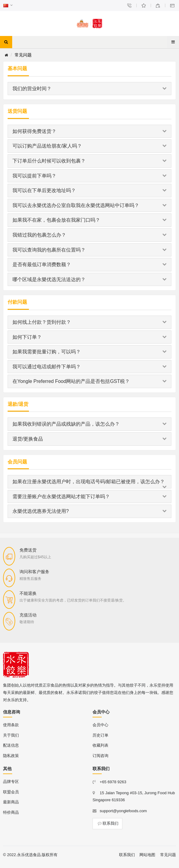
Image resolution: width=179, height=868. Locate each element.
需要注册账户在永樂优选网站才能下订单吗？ (89, 497)
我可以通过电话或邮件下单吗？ (89, 367)
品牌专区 (11, 782)
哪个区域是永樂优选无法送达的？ (89, 279)
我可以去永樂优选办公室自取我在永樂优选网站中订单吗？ (89, 205)
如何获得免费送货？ (89, 131)
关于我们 (11, 735)
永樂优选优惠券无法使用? (89, 511)
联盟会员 (11, 792)
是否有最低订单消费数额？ (89, 264)
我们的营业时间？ (89, 89)
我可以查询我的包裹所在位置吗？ (89, 250)
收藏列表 (100, 745)
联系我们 (107, 823)
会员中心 (100, 725)
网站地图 (147, 855)
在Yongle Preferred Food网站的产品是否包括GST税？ (89, 381)
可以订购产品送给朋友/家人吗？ (89, 146)
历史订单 (100, 735)
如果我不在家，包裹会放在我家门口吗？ (89, 220)
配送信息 (11, 745)
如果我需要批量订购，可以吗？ (89, 352)
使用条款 (11, 725)
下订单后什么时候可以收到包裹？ (89, 161)
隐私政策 (11, 756)
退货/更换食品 (89, 439)
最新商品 (11, 802)
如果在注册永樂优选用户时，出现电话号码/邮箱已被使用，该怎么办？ (89, 484)
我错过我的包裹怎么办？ (89, 235)
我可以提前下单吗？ (89, 176)
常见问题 (168, 855)
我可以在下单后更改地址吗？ (89, 190)
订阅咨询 (100, 756)
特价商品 (11, 812)
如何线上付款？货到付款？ (89, 322)
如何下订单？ (89, 337)
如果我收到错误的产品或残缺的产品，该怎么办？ (89, 424)
